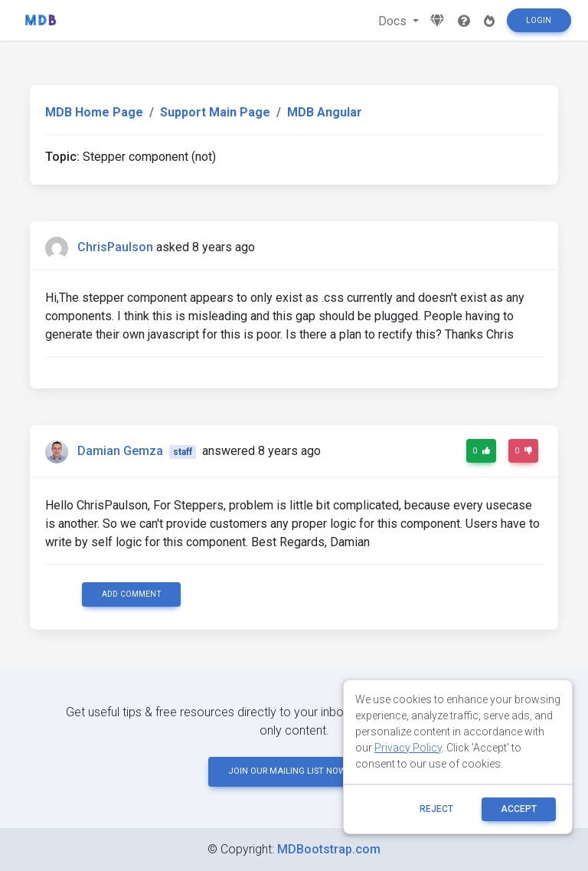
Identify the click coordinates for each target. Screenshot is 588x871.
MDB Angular (325, 112)
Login (539, 20)
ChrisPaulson (115, 247)
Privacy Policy (408, 748)
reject (436, 809)
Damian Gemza (120, 451)
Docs (394, 21)
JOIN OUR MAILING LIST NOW (294, 771)
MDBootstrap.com (329, 849)
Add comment (132, 594)
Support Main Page (215, 112)
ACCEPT (519, 809)
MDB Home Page (94, 112)
